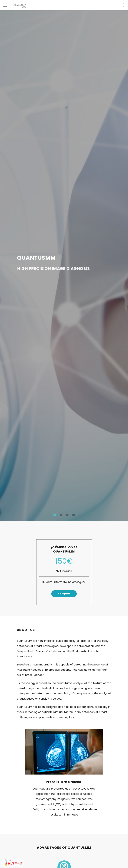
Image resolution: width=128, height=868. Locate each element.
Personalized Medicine (64, 782)
